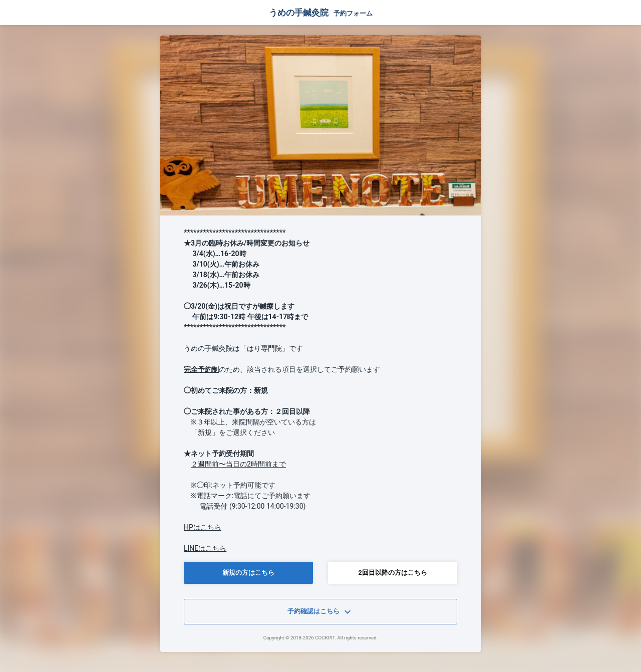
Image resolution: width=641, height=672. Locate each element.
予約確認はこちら (320, 612)
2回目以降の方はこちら (392, 573)
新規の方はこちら (248, 573)
